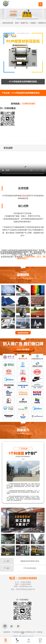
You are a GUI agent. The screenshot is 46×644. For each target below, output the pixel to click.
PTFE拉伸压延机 (30, 568)
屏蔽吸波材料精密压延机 (30, 561)
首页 (17, 23)
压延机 (33, 23)
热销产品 (24, 23)
